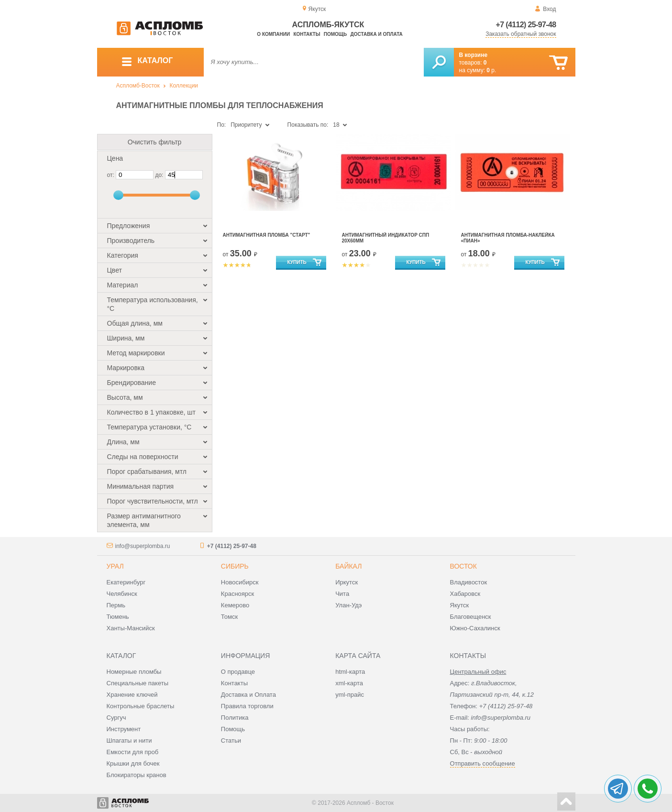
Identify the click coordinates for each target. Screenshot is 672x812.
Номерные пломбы (134, 672)
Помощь (335, 34)
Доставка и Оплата (248, 695)
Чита (342, 594)
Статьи (231, 741)
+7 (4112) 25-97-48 (526, 25)
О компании (273, 34)
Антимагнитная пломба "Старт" (267, 235)
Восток (463, 566)
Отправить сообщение (483, 763)
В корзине (474, 55)
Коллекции (184, 86)
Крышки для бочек (133, 763)
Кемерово (235, 605)
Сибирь (235, 566)
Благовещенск (471, 617)
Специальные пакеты (138, 683)
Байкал (348, 566)
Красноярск (237, 594)
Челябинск (122, 594)
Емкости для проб (133, 752)
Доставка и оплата (377, 34)
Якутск (460, 605)
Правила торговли (247, 706)
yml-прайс (350, 695)
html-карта (350, 672)
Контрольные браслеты (141, 706)
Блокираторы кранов (137, 775)
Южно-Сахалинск (475, 628)
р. (491, 70)
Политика (235, 718)
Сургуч (116, 718)
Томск (229, 617)
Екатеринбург (126, 582)
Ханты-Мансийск (131, 628)
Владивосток (469, 582)
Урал (115, 566)
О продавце (238, 672)
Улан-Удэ (348, 605)
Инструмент (124, 729)
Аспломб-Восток (138, 86)
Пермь (116, 605)
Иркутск (347, 582)
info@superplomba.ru (143, 546)
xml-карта (349, 683)
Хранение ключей (132, 695)
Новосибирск (240, 582)
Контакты (307, 34)
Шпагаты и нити (129, 741)
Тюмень (118, 617)
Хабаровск (465, 594)
